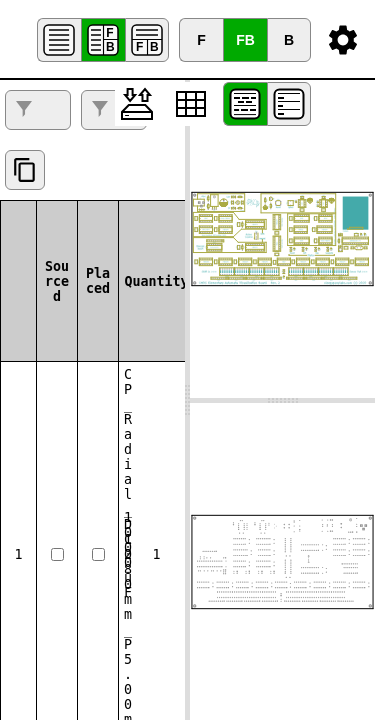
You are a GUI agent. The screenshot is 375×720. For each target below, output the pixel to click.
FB (245, 40)
